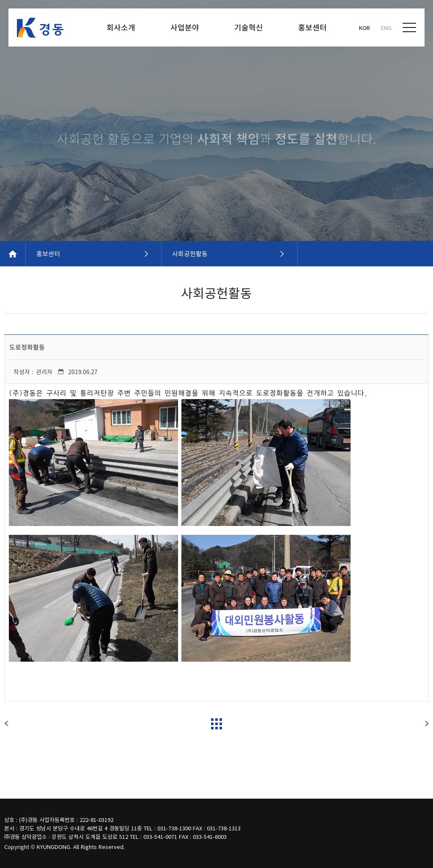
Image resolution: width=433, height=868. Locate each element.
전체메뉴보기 (409, 27)
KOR (364, 28)
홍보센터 (48, 254)
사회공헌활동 (190, 254)
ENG (386, 28)
